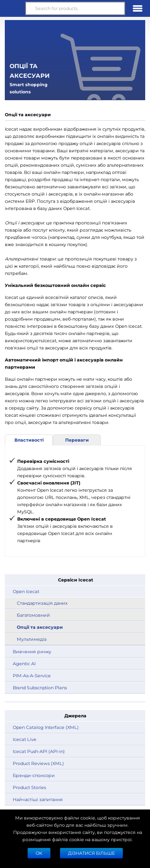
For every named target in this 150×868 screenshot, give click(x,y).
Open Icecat (26, 591)
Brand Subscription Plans (40, 687)
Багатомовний (33, 615)
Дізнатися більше (91, 853)
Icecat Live (25, 739)
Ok (39, 853)
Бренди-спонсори (34, 775)
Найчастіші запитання (38, 799)
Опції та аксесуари (40, 627)
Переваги (77, 440)
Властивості (29, 440)
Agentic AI (24, 663)
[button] (12, 8)
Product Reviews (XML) (38, 763)
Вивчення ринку (32, 651)
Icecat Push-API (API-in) (39, 751)
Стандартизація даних (42, 603)
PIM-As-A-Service (32, 675)
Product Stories (29, 787)
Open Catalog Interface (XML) (46, 727)
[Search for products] (75, 8)
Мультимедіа (32, 639)
